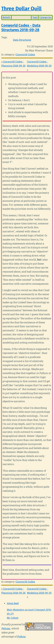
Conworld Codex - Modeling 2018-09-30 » (39, 66)
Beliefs (6, 17)
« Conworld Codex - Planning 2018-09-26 (13, 64)
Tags (35, 17)
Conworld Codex (25, 54)
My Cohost (13, 618)
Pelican (6, 628)
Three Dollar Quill (21, 9)
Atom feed (13, 603)
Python (21, 636)
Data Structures (22, 40)
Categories (45, 17)
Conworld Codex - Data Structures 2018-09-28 (21, 28)
